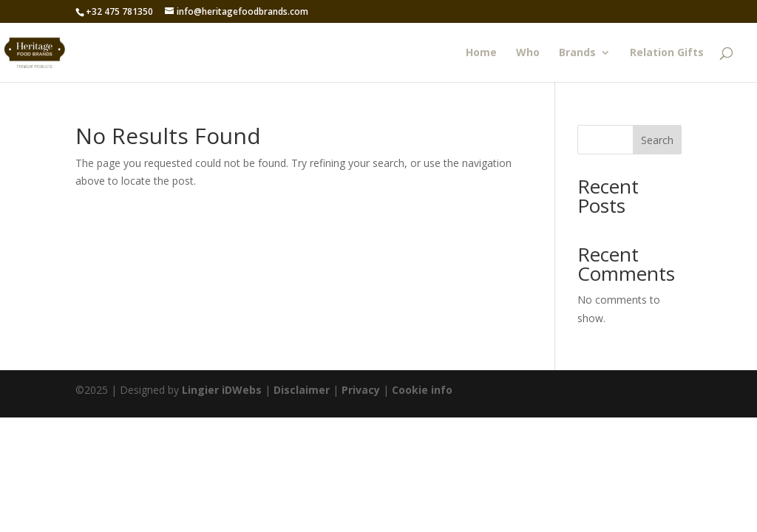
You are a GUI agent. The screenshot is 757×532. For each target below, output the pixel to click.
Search (657, 140)
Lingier (200, 390)
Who (528, 53)
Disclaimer (302, 390)
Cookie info (422, 390)
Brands (577, 53)
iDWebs (242, 390)
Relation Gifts (667, 53)
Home (481, 53)
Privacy (361, 390)
